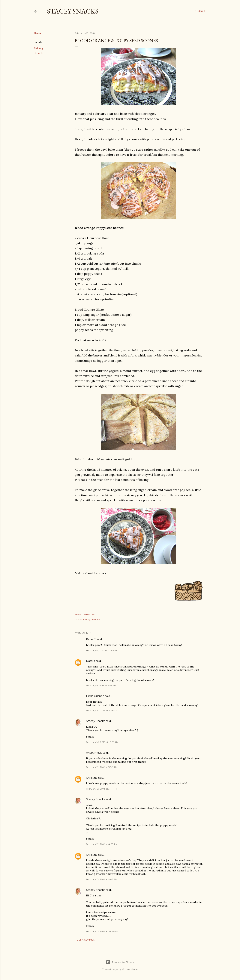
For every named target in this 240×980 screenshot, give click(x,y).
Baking (38, 48)
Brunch (38, 53)
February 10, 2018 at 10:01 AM (102, 742)
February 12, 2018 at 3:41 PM (101, 789)
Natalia (91, 661)
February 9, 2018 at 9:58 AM (101, 685)
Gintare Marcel (130, 969)
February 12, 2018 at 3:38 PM (102, 767)
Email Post (90, 614)
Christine (92, 778)
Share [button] (37, 33)
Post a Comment (86, 940)
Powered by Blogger (120, 962)
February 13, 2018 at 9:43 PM (102, 879)
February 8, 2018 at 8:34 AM (101, 650)
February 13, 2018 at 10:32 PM (102, 931)
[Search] (201, 11)
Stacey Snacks (73, 11)
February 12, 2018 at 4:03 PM (102, 844)
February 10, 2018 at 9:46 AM (102, 710)
